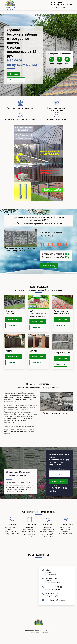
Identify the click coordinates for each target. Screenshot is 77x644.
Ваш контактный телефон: (58, 469)
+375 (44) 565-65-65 (59, 3)
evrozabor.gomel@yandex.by (55, 600)
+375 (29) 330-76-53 (59, 5)
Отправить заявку (58, 481)
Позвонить (14, 74)
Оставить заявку (16, 80)
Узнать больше (14, 319)
